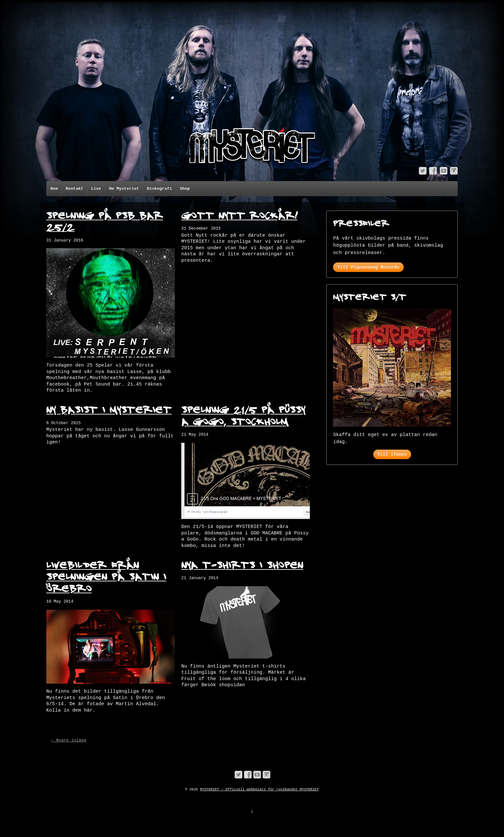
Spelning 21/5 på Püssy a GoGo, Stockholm (243, 415)
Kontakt (74, 189)
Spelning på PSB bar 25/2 (105, 221)
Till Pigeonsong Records (368, 267)
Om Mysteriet (124, 189)
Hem (54, 189)
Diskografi (159, 189)
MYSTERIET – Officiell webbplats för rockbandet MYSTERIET (259, 789)
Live (96, 189)
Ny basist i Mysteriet (109, 409)
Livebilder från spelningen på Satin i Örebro (106, 576)
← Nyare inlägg (69, 740)
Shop (185, 189)
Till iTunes (392, 454)
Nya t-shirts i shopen (242, 564)
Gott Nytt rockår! (239, 215)
